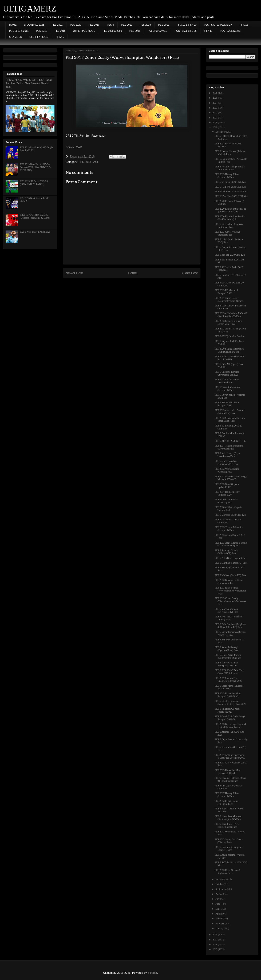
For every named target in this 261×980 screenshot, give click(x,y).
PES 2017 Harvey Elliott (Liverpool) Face (227, 795)
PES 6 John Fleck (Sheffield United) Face (229, 618)
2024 (215, 103)
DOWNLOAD (74, 147)
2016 (215, 945)
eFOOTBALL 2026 (34, 25)
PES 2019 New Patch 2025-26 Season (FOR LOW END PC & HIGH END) (35, 167)
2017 (215, 940)
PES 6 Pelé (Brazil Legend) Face (231, 558)
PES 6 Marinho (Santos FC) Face (231, 563)
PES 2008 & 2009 (112, 31)
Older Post (190, 273)
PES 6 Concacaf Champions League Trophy (229, 849)
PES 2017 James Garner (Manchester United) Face (229, 299)
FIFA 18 (244, 25)
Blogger (152, 973)
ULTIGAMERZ (30, 9)
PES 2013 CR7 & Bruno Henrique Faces (227, 381)
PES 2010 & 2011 (19, 31)
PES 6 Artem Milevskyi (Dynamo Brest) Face (227, 649)
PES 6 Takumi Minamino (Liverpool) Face (227, 389)
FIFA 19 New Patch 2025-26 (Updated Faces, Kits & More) (35, 216)
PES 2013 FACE (89, 162)
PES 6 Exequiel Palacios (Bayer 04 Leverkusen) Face (231, 779)
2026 (215, 93)
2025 (215, 98)
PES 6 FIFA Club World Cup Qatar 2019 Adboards (229, 672)
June (218, 904)
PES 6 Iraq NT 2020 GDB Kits (230, 255)
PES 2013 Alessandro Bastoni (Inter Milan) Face (230, 412)
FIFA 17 (208, 31)
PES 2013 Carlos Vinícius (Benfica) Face (228, 233)
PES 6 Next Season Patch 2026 (35, 232)
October (220, 884)
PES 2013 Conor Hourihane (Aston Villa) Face (229, 322)
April (218, 914)
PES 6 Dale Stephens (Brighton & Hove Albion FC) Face (230, 626)
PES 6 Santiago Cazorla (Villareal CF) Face (227, 552)
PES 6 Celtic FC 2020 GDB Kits (231, 192)
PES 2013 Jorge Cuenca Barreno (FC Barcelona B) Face (231, 544)
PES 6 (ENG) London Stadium (230, 336)
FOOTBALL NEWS (230, 31)
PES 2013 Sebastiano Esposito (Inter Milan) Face (230, 420)
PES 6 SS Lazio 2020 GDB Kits (231, 182)
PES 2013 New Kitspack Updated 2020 (227, 486)
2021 (215, 118)
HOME (13, 25)
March (219, 919)
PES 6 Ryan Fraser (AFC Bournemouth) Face (227, 825)
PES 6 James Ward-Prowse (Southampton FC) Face (228, 656)
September (221, 889)
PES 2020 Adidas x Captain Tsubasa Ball (228, 509)
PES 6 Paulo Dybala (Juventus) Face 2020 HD (230, 358)
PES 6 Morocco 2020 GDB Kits (231, 515)
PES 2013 (164, 25)
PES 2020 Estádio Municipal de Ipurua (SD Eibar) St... (230, 210)
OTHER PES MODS (84, 31)
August (219, 894)
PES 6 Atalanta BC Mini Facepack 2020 (227, 404)
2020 (215, 123)
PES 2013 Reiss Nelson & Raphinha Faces (228, 872)
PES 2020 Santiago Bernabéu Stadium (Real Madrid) (229, 350)
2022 (215, 113)
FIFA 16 (60, 37)
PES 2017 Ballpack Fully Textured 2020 (227, 493)
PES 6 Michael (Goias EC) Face (231, 575)
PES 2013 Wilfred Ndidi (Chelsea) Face (227, 470)
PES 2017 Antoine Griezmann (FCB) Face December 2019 (230, 756)
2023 (215, 108)
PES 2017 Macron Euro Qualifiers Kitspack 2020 (228, 680)
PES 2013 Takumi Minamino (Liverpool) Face (229, 529)
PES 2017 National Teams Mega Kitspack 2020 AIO (231, 478)
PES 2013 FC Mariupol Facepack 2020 (226, 292)
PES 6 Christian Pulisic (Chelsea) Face (226, 501)
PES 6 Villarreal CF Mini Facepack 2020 (227, 710)
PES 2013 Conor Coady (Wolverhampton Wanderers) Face (230, 601)
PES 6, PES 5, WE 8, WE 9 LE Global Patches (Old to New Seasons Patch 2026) (29, 83)
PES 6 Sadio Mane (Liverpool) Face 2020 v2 (230, 687)
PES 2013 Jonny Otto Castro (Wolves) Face (229, 841)
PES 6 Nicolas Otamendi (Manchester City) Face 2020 (230, 703)
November (221, 879)
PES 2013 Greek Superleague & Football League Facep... (231, 726)
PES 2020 (76, 25)
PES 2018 (145, 25)
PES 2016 (60, 31)
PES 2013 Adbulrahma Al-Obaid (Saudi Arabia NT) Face (231, 315)
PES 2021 (57, 25)
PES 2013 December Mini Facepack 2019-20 (228, 772)
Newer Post (74, 273)
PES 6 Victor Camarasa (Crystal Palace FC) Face (231, 633)
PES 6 (110, 25)
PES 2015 (135, 31)
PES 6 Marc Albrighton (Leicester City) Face (226, 610)
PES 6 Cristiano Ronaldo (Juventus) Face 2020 (227, 373)
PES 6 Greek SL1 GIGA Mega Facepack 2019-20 (230, 718)
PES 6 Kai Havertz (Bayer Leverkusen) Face (228, 455)
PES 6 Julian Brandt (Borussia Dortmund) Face (230, 168)
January (220, 929)
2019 (215, 127)
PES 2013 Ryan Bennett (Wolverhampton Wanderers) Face (230, 591)
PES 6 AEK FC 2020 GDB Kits (230, 441)
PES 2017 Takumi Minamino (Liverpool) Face (229, 447)
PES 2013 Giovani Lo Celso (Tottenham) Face (229, 582)
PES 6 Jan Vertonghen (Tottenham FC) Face (227, 463)
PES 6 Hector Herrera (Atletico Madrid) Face (230, 153)
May (218, 909)
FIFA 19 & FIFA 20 (187, 25)
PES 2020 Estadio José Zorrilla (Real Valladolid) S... (230, 218)
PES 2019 (94, 25)
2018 (215, 935)
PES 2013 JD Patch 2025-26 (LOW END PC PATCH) (34, 183)
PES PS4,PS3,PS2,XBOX (218, 25)
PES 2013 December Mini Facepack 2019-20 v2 (228, 695)
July (218, 899)
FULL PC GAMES (158, 31)
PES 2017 (127, 25)
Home (132, 273)
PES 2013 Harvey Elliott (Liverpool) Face (227, 176)
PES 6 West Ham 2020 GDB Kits (231, 196)
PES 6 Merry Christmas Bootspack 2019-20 (226, 664)
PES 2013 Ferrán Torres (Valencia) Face (227, 802)
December (221, 132)
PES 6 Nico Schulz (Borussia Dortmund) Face (229, 226)
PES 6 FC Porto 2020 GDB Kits (231, 187)
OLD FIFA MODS (39, 37)
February (220, 924)
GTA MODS (16, 37)
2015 (215, 949)
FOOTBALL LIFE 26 (186, 31)
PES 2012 (41, 31)
